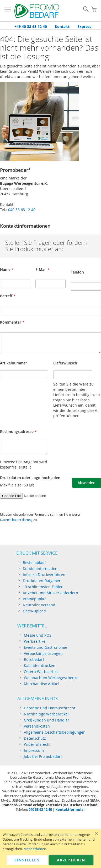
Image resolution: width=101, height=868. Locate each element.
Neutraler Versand (39, 605)
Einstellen (27, 860)
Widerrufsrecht (37, 744)
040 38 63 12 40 (22, 210)
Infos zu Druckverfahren (44, 575)
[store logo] (37, 11)
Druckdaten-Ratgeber (42, 581)
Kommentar (11, 322)
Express (84, 26)
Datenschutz (35, 738)
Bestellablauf (34, 562)
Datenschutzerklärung (16, 520)
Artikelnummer (14, 363)
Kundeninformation (40, 569)
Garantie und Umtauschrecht (50, 708)
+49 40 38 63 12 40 (31, 26)
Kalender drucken (40, 665)
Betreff (6, 296)
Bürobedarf (34, 659)
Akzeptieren (71, 860)
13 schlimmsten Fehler (43, 587)
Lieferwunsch (65, 363)
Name (5, 269)
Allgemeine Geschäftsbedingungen (55, 732)
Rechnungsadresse (17, 431)
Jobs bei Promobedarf (43, 756)
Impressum (34, 750)
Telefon (77, 272)
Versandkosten (37, 726)
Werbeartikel (35, 641)
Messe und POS (38, 635)
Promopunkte (35, 599)
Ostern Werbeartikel (42, 672)
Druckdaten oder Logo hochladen (30, 478)
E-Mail (41, 269)
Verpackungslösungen (43, 653)
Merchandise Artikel (42, 684)
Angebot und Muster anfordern (50, 593)
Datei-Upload (34, 611)
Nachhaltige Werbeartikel (46, 714)
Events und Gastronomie (46, 647)
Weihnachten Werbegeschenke (51, 678)
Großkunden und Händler (47, 720)
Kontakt (62, 26)
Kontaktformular (70, 810)
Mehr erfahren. (35, 849)
